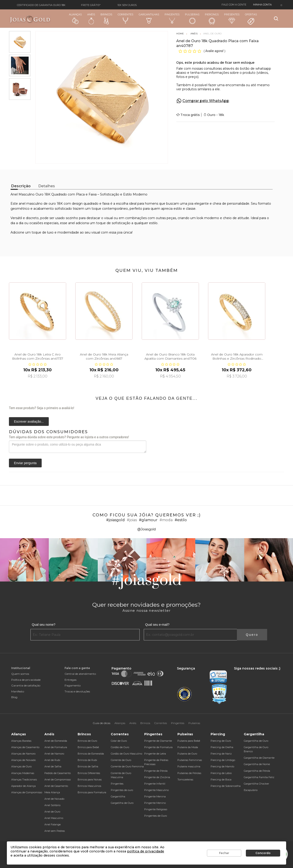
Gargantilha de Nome (257, 764)
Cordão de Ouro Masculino (126, 754)
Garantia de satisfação (26, 685)
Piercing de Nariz (221, 754)
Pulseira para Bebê (189, 741)
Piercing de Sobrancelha (226, 786)
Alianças (75, 18)
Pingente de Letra (155, 754)
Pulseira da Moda (188, 747)
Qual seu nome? (44, 625)
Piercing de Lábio (221, 773)
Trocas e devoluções (77, 691)
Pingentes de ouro (122, 790)
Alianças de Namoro (23, 754)
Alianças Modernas (23, 773)
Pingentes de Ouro (156, 816)
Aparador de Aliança (23, 786)
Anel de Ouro (52, 812)
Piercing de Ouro (221, 741)
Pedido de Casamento (58, 773)
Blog (14, 697)
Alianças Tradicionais (24, 780)
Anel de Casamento (56, 786)
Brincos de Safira (88, 766)
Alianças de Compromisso (27, 792)
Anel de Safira (53, 766)
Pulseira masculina (189, 766)
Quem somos (20, 674)
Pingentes (172, 18)
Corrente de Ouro (121, 760)
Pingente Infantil (155, 784)
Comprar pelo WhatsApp (206, 101)
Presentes (232, 18)
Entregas (71, 680)
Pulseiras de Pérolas (189, 773)
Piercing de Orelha (222, 747)
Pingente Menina (155, 796)
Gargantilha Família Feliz (259, 777)
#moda (166, 520)
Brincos (106, 19)
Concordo (263, 853)
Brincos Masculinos (89, 786)
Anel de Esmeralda (56, 741)
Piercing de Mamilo (222, 766)
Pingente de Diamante (158, 741)
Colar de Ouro (119, 741)
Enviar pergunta (25, 463)
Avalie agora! (215, 51)
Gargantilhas (149, 18)
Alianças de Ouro (21, 766)
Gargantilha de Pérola (257, 771)
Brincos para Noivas (90, 780)
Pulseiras (192, 19)
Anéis (91, 19)
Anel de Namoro (54, 754)
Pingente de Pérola (156, 771)
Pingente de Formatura (158, 747)
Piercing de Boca (221, 780)
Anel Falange (53, 824)
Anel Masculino (54, 818)
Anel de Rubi (52, 760)
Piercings (212, 19)
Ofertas (251, 19)
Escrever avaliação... (29, 422)
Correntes (125, 18)
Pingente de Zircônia (157, 777)
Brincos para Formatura (92, 792)
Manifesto (18, 691)
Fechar (224, 853)
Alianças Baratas (21, 741)
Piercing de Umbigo (223, 760)
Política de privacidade (26, 680)
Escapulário (251, 790)
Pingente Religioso (156, 809)
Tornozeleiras (185, 780)
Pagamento (73, 685)
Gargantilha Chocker (256, 784)
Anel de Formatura (56, 747)
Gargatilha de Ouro (122, 803)
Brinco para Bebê (88, 747)
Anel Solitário (52, 805)
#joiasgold (115, 520)
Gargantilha (118, 796)
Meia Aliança (52, 792)
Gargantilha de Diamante (259, 758)
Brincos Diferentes (89, 773)
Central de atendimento (80, 674)
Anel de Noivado (54, 799)
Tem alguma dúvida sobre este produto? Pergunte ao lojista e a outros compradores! (69, 437)
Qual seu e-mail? (157, 625)
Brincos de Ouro (87, 741)
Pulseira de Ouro (187, 754)
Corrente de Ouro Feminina (127, 766)
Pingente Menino (155, 803)
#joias (132, 520)
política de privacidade (146, 851)
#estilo (181, 520)
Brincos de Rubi (87, 760)
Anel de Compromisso (58, 780)
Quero (252, 635)
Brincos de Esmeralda (91, 754)
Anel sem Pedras (55, 831)
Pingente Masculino (156, 790)
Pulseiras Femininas (190, 760)
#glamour (148, 520)
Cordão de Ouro (120, 747)
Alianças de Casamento (25, 747)
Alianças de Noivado (23, 760)
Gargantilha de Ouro (256, 741)
